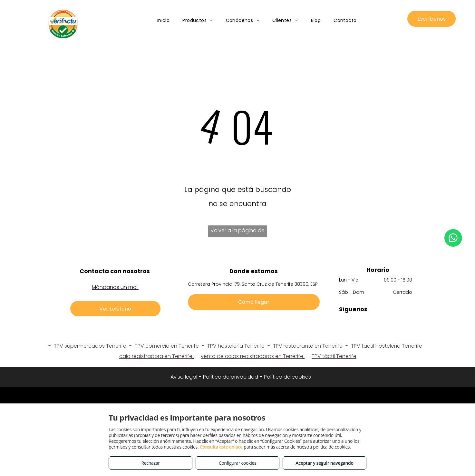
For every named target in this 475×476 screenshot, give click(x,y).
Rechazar (150, 463)
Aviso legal (184, 377)
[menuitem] (164, 21)
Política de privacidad (231, 377)
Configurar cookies (238, 463)
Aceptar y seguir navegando (324, 463)
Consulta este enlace (221, 447)
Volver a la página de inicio (237, 232)
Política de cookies (287, 377)
